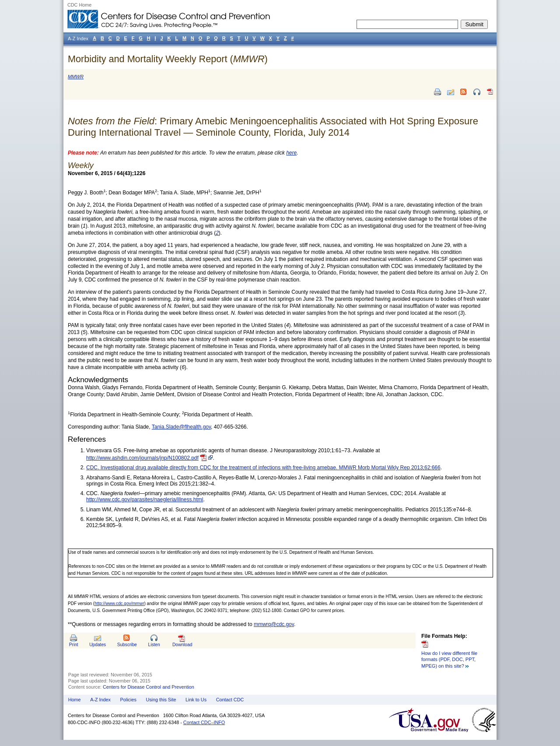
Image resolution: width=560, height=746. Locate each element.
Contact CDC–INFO (204, 722)
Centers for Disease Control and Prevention (149, 687)
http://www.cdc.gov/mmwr (119, 603)
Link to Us (196, 700)
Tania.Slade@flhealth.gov (181, 427)
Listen (154, 645)
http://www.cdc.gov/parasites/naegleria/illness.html (145, 500)
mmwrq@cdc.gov (274, 624)
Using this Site (161, 700)
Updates (98, 645)
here (291, 153)
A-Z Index (100, 700)
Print (74, 645)
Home (75, 700)
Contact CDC (230, 700)
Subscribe (127, 645)
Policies (128, 700)
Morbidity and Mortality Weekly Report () (168, 59)
